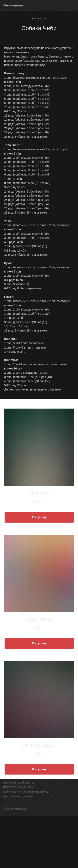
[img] (73, 5)
